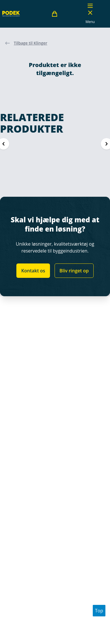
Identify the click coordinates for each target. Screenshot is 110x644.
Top (99, 611)
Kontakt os (33, 271)
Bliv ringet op (74, 271)
